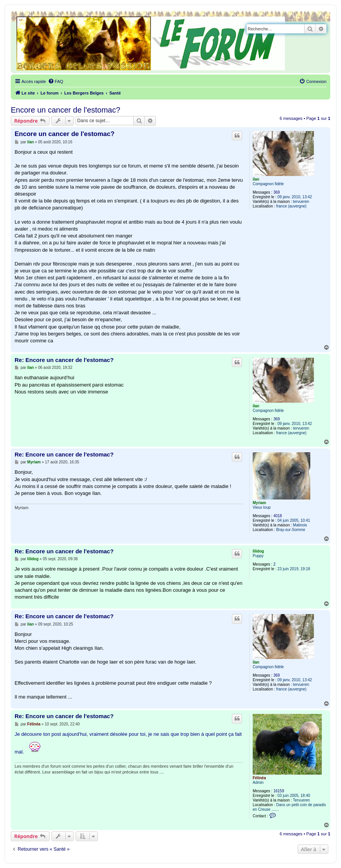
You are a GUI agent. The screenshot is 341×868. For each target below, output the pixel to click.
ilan (256, 179)
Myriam (259, 503)
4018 (278, 516)
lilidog (258, 551)
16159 (279, 791)
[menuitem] (56, 81)
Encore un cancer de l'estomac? (65, 110)
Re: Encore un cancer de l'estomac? (64, 360)
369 (277, 192)
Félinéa (259, 778)
